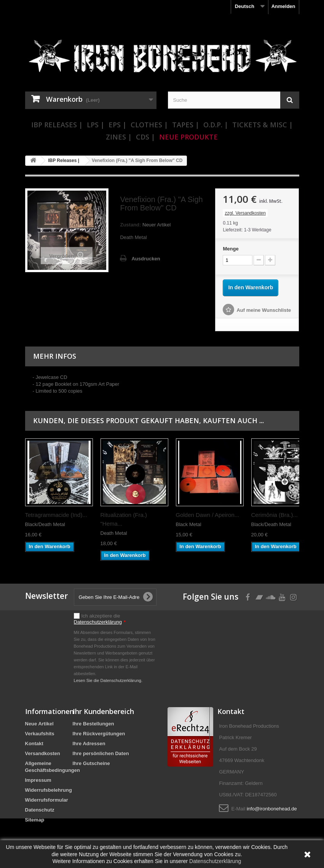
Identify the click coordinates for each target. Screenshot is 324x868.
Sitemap (35, 820)
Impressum (38, 780)
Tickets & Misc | (263, 125)
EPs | (117, 125)
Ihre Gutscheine (91, 763)
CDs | (145, 137)
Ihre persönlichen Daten (101, 753)
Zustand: (130, 225)
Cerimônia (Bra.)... (275, 515)
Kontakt (34, 744)
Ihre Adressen (89, 744)
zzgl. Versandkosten (245, 213)
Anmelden (283, 6)
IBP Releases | (57, 125)
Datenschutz (40, 810)
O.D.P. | (216, 125)
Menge (231, 249)
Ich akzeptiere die (100, 619)
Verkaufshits (40, 734)
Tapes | (186, 125)
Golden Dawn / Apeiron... (208, 515)
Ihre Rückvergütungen (99, 734)
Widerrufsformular (47, 800)
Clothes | (149, 125)
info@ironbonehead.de (272, 809)
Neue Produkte (188, 137)
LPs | (96, 125)
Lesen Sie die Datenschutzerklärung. (108, 680)
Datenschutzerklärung (98, 622)
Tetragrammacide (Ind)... (56, 515)
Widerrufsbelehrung (49, 790)
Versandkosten (43, 753)
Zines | (119, 137)
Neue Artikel (39, 724)
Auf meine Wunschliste (264, 310)
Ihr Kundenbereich (103, 711)
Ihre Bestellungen (93, 724)
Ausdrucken (146, 259)
